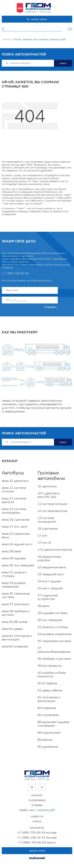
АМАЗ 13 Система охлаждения (14, 511)
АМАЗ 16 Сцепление (16, 520)
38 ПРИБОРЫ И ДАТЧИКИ (54, 659)
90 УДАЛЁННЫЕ (48, 747)
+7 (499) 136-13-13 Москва (37, 838)
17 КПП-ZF (44, 543)
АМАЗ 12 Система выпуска (14, 500)
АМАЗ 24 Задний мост (17, 544)
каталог (37, 795)
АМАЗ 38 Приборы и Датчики (16, 613)
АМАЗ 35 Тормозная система (16, 595)
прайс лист (37, 810)
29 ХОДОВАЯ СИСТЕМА (52, 613)
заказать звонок (39, 19)
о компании (37, 800)
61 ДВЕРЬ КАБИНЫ (50, 690)
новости (37, 816)
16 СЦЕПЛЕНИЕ (48, 529)
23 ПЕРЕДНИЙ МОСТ (51, 574)
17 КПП (42, 536)
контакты (37, 828)
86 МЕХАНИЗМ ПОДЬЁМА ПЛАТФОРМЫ (53, 724)
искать (63, 63)
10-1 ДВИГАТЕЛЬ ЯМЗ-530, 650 (49, 495)
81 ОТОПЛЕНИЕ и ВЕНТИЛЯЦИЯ (49, 699)
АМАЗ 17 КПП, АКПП (15, 527)
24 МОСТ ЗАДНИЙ (49, 581)
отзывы (37, 805)
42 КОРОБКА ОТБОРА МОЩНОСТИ (52, 675)
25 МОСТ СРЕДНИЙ (50, 588)
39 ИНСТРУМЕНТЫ (50, 666)
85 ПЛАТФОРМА (48, 715)
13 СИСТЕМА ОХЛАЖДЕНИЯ (47, 520)
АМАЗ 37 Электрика (15, 604)
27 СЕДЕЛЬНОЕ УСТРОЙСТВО (48, 597)
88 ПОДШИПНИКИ (49, 733)
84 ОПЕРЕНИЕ (47, 708)
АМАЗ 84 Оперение (15, 647)
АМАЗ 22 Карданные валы (16, 536)
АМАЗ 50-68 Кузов (14, 622)
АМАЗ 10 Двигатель (15, 481)
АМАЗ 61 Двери (12, 629)
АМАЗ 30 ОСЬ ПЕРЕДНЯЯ (18, 565)
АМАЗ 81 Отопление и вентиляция (17, 638)
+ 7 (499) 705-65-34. (15, 274)
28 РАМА (43, 606)
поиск (37, 821)
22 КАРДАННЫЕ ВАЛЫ (52, 567)
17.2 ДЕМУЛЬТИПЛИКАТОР (55, 550)
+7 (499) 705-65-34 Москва (37, 833)
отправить (51, 307)
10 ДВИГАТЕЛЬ (47, 486)
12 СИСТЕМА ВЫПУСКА (52, 511)
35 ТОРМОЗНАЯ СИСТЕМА (54, 641)
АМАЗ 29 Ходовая (14, 558)
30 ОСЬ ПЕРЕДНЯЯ (50, 620)
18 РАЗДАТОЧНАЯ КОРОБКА (49, 559)
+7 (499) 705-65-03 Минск (37, 843)
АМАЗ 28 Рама (11, 551)
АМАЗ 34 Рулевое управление (14, 585)
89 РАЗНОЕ (45, 740)
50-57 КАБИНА (47, 683)
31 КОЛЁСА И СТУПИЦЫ (53, 627)
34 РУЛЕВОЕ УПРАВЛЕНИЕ (55, 634)
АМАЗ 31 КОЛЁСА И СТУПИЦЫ (14, 574)
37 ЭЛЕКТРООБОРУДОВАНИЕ (54, 650)
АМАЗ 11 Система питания (14, 490)
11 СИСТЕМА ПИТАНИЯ (52, 504)
